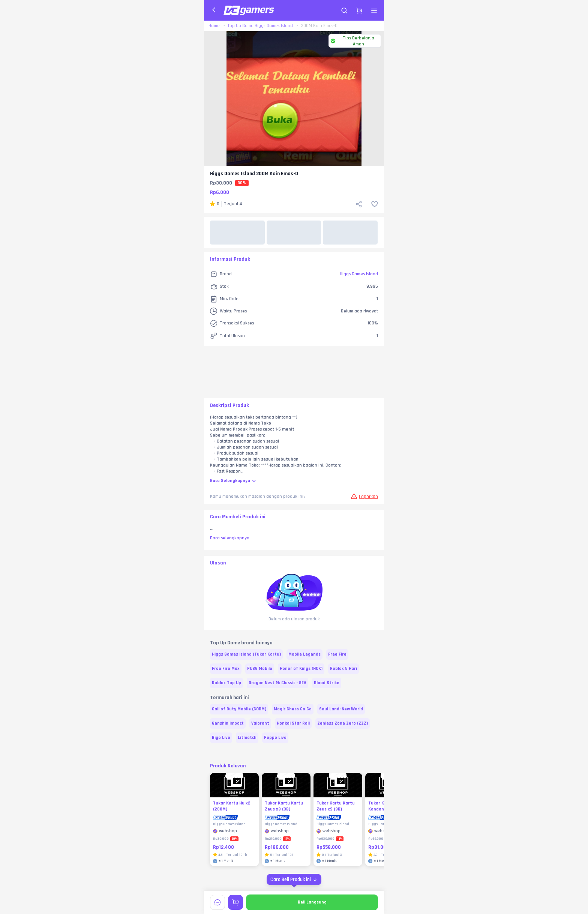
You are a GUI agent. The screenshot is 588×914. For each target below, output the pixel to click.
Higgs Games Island (359, 274)
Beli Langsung (312, 902)
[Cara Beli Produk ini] (294, 879)
